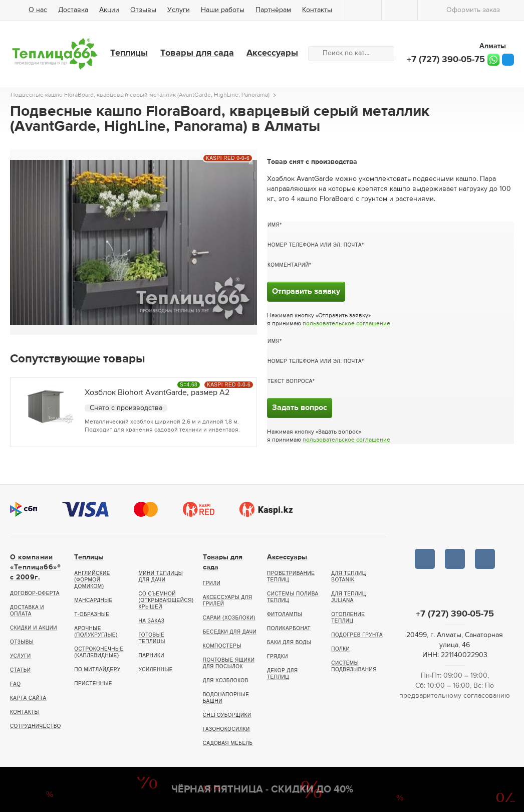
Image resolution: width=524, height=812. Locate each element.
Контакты (317, 10)
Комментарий (288, 265)
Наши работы (223, 10)
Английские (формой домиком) (92, 580)
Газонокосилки (226, 729)
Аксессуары (272, 53)
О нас (38, 10)
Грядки (278, 656)
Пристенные (93, 683)
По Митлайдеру (97, 669)
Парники (152, 655)
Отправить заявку (306, 292)
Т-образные (92, 614)
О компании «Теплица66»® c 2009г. (35, 567)
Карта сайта (28, 698)
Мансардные (93, 600)
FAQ (16, 684)
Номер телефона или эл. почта (315, 245)
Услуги (179, 10)
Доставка (73, 10)
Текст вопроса (290, 381)
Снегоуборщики (227, 715)
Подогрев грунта (357, 635)
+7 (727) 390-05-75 (446, 60)
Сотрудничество (36, 726)
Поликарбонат (289, 628)
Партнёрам (273, 10)
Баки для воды (289, 642)
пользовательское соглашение (346, 324)
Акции (109, 10)
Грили (212, 583)
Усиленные (156, 669)
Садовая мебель (228, 743)
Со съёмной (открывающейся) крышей (166, 600)
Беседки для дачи (230, 632)
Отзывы (143, 10)
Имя (274, 225)
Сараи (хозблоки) (229, 618)
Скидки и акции (34, 628)
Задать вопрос (300, 408)
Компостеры (222, 646)
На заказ (152, 621)
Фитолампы (285, 614)
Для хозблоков (226, 680)
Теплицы (129, 53)
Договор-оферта (35, 593)
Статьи (20, 670)
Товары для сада (197, 53)
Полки (340, 649)
